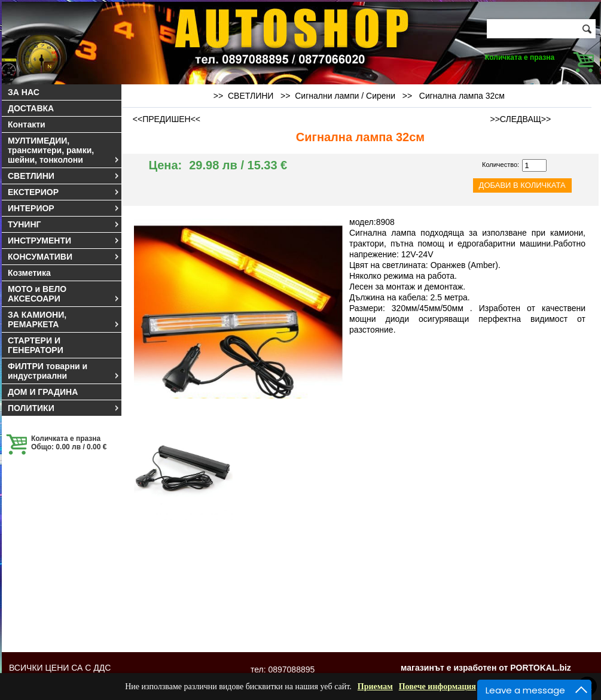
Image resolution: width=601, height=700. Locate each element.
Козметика (29, 273)
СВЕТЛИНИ (64, 176)
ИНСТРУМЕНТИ (64, 241)
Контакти (27, 124)
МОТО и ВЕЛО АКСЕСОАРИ (64, 294)
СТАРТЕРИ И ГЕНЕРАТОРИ (36, 345)
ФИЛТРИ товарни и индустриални (64, 371)
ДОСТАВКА (31, 108)
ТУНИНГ (64, 224)
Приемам (375, 687)
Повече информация (437, 687)
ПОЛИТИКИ (64, 408)
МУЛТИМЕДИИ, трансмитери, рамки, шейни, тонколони (64, 150)
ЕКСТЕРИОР (64, 192)
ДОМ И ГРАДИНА (43, 392)
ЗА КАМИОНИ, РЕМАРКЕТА (64, 319)
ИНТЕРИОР (64, 208)
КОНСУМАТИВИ (64, 257)
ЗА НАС (24, 92)
